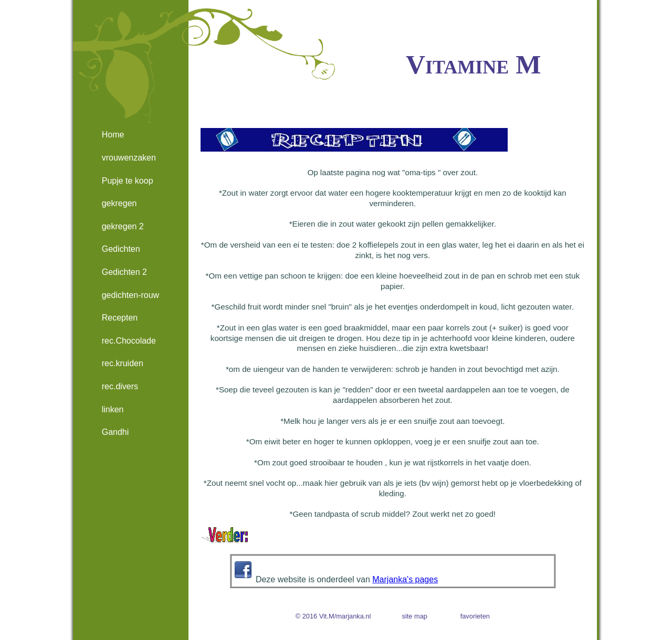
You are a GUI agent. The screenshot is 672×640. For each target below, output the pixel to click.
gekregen (119, 203)
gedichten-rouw (130, 295)
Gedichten (121, 249)
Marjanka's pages (405, 579)
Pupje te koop (128, 181)
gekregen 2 (123, 226)
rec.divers (120, 386)
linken (113, 409)
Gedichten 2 (124, 272)
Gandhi (115, 432)
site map (415, 616)
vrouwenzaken (129, 158)
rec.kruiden (123, 363)
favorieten (475, 616)
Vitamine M (473, 64)
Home (113, 135)
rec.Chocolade (129, 341)
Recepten (120, 318)
